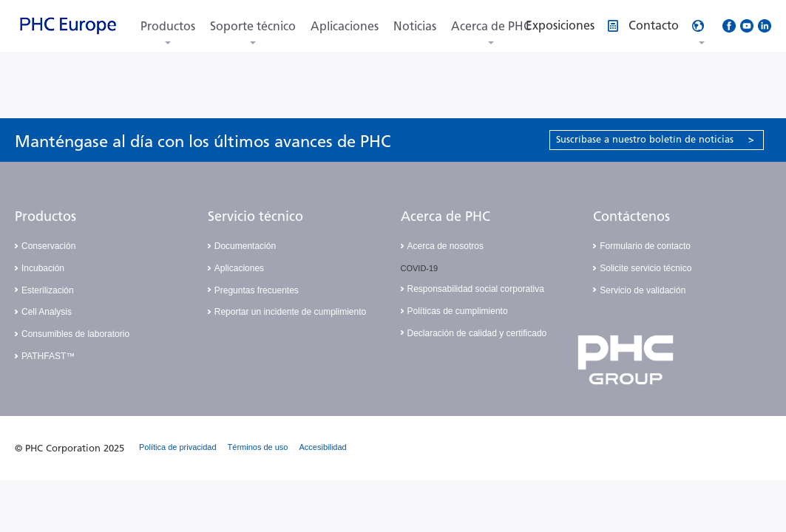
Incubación (43, 268)
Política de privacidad (178, 447)
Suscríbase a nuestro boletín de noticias (655, 139)
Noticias (415, 26)
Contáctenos (631, 216)
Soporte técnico (253, 26)
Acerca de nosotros (445, 246)
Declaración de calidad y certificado (477, 333)
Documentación (245, 246)
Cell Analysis (47, 312)
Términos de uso (258, 447)
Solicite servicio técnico (646, 268)
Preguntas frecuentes (257, 290)
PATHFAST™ (48, 356)
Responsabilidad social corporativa (476, 289)
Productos (168, 26)
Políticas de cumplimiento (458, 311)
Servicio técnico (255, 216)
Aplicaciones (345, 26)
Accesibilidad (323, 447)
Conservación (48, 246)
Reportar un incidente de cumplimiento (290, 312)
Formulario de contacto (645, 246)
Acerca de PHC (491, 26)
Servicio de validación (643, 290)
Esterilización (48, 290)
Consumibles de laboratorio (75, 334)
